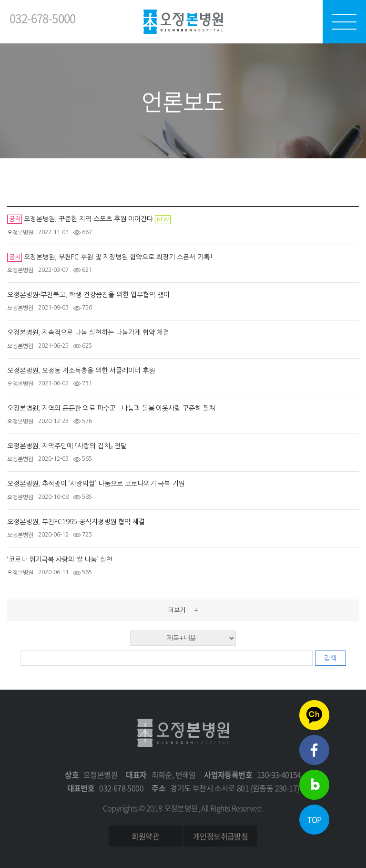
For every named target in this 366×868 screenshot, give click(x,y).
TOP (315, 819)
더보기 (183, 610)
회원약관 (145, 836)
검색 (330, 658)
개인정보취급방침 (220, 836)
